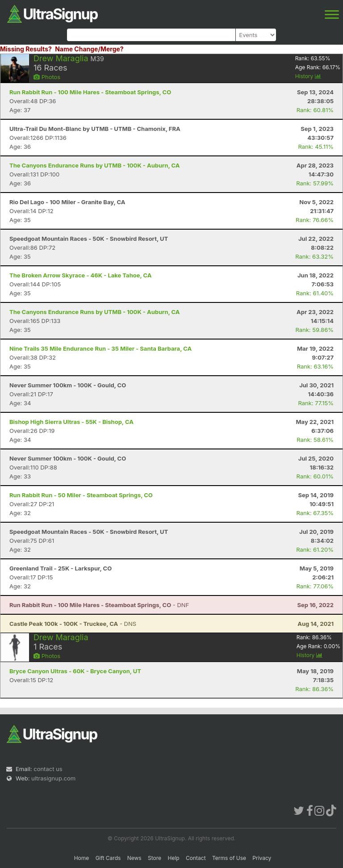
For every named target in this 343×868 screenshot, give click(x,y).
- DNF (99, 605)
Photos (47, 77)
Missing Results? (26, 49)
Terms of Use (229, 858)
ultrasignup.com (53, 778)
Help (173, 858)
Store (155, 858)
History (308, 76)
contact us (48, 769)
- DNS (73, 624)
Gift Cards (108, 858)
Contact (196, 858)
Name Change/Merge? (89, 49)
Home (82, 858)
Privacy (262, 858)
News (134, 858)
